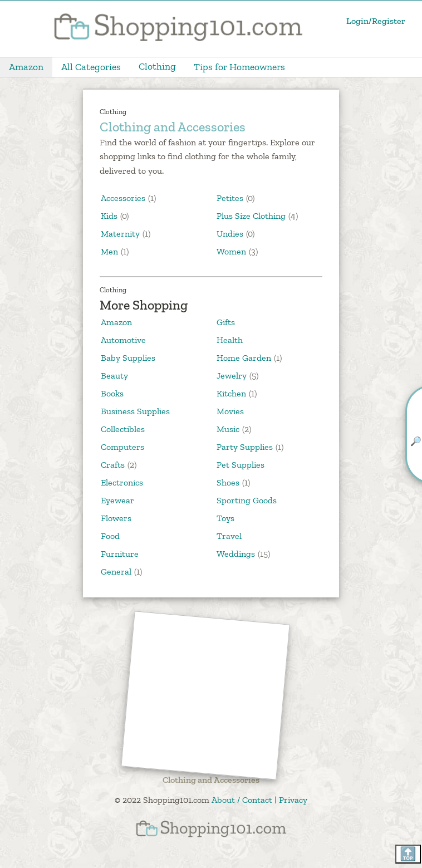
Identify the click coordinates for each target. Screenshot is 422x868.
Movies (230, 411)
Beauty (114, 376)
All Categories (91, 67)
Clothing (157, 66)
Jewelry (232, 376)
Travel (229, 536)
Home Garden (244, 358)
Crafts (113, 465)
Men (111, 251)
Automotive (123, 340)
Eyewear (117, 500)
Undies (231, 234)
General (116, 572)
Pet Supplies (241, 465)
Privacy (293, 800)
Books (112, 393)
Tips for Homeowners (239, 67)
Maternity (121, 234)
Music (228, 429)
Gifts (226, 322)
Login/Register (376, 21)
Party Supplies (245, 447)
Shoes (228, 482)
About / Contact (242, 800)
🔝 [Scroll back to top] (408, 854)
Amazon (26, 67)
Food (110, 536)
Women (232, 251)
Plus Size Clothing (252, 216)
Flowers (116, 518)
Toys (225, 518)
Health (230, 340)
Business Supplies (135, 411)
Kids (110, 216)
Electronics (122, 482)
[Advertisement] (206, 696)
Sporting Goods (247, 500)
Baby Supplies (128, 358)
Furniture (120, 554)
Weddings (236, 554)
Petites (231, 198)
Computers (122, 447)
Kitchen (231, 393)
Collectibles (123, 429)
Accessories (124, 198)
